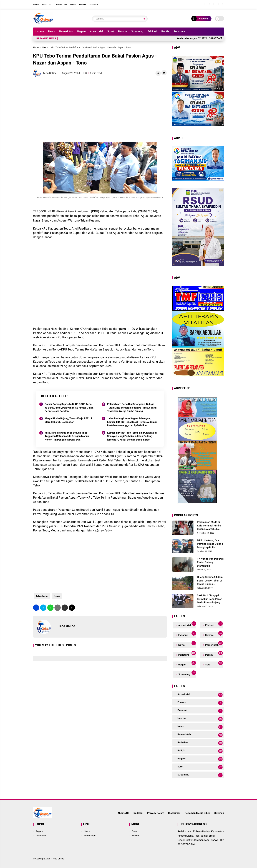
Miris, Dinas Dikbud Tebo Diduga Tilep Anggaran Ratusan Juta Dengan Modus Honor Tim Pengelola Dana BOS (67, 436)
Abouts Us (123, 813)
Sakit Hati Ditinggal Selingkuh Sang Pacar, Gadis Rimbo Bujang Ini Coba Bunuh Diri (210, 599)
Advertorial (96, 31)
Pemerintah (66, 31)
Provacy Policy (155, 813)
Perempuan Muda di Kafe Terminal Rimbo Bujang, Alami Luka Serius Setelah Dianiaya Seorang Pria (211, 526)
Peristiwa (179, 31)
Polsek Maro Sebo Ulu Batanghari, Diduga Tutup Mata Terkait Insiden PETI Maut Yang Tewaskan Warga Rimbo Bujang (132, 408)
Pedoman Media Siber (197, 813)
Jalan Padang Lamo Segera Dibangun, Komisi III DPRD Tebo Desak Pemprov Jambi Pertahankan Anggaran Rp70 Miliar (132, 422)
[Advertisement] (100, 106)
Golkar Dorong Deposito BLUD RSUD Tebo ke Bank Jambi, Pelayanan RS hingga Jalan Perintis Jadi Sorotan (69, 408)
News (52, 31)
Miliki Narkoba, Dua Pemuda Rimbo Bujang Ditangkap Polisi (210, 544)
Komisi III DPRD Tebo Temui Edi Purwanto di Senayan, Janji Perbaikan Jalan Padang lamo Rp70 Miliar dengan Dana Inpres (132, 436)
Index (73, 5)
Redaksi (138, 813)
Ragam (81, 31)
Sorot (111, 31)
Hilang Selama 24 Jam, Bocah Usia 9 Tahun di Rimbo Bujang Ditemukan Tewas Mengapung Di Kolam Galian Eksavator (210, 581)
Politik (165, 31)
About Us (47, 5)
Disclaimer (174, 813)
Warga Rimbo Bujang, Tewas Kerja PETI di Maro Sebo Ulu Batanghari (68, 420)
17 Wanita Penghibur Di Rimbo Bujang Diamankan (210, 562)
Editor (83, 5)
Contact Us (61, 5)
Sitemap (94, 5)
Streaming (137, 31)
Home (36, 5)
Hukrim (123, 31)
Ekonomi (187, 634)
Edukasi (152, 31)
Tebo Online (58, 859)
